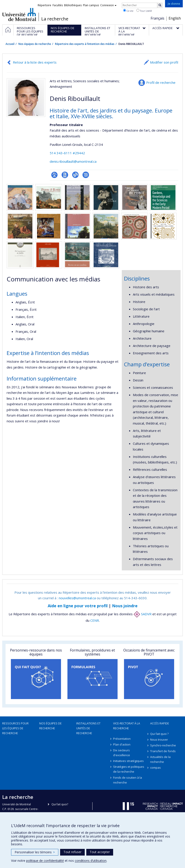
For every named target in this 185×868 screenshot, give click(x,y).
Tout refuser (72, 852)
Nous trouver (159, 740)
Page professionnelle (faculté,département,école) (54, 175)
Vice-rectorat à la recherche (127, 726)
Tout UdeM (144, 11)
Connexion (108, 5)
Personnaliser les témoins (35, 852)
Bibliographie (86, 175)
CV (65, 175)
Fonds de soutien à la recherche (128, 780)
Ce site (128, 11)
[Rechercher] (160, 5)
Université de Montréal (19, 14)
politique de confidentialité (45, 861)
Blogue (75, 175)
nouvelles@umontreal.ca (77, 598)
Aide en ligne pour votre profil (78, 606)
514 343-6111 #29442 (67, 153)
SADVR (143, 614)
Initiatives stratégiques (128, 761)
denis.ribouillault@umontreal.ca (73, 161)
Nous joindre (125, 606)
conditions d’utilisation (91, 861)
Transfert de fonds (163, 751)
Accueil (10, 44)
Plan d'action (122, 744)
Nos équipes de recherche (35, 44)
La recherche (55, 19)
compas (155, 768)
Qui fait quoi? (60, 804)
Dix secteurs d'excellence (122, 753)
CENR (95, 620)
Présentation (122, 739)
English (175, 18)
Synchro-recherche (163, 745)
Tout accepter (100, 852)
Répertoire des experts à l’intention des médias (85, 44)
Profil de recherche (161, 82)
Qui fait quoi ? (159, 734)
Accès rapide (160, 723)
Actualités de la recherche (160, 759)
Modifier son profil (164, 62)
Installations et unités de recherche (88, 728)
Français (157, 18)
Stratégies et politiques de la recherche (129, 769)
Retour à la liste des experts (35, 62)
